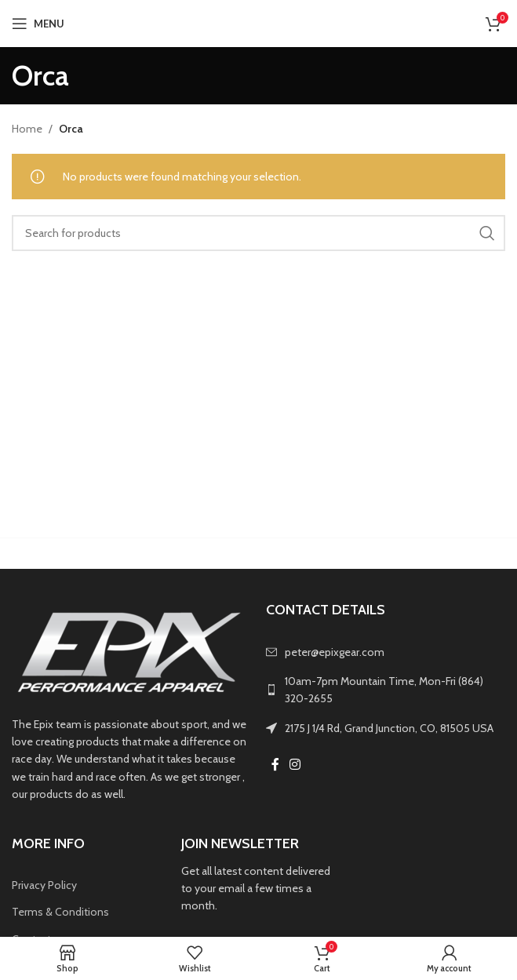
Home (27, 129)
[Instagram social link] (295, 765)
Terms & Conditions (60, 912)
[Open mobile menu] (38, 24)
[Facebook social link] (275, 765)
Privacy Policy (44, 885)
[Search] (258, 233)
